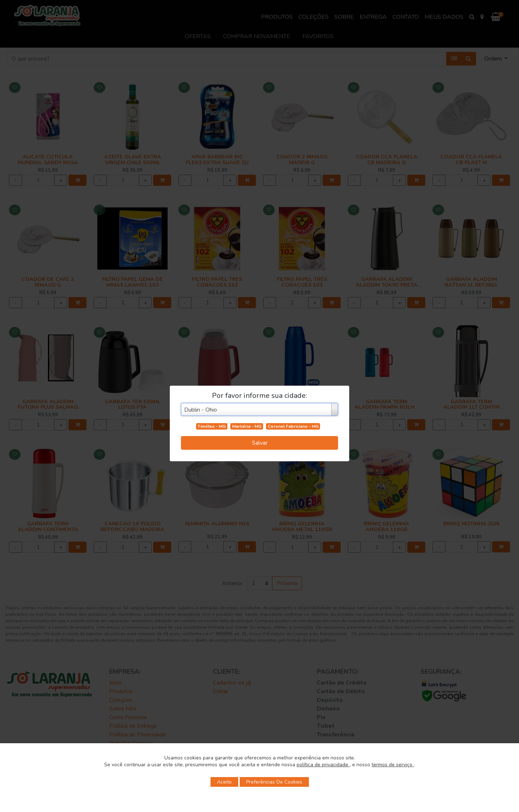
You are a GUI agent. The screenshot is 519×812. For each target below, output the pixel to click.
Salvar (260, 443)
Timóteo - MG (212, 426)
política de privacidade (323, 765)
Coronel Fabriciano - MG (293, 426)
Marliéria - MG (247, 426)
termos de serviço (393, 765)
